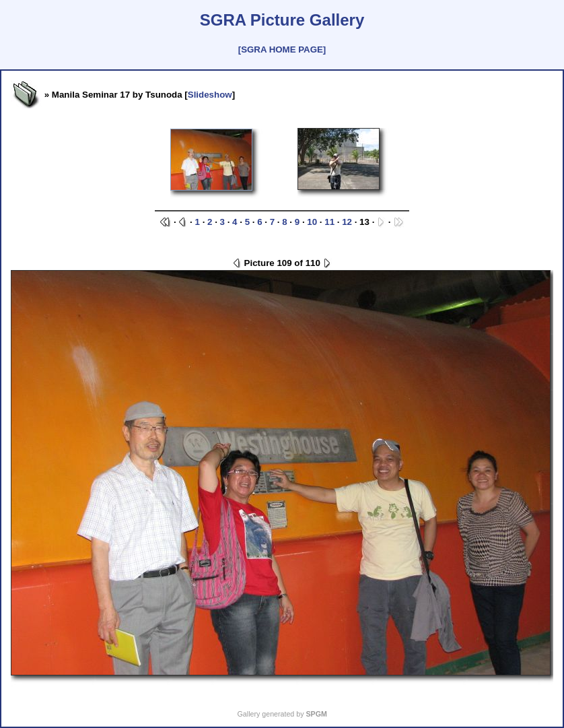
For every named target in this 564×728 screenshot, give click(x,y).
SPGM (316, 714)
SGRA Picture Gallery (282, 20)
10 (312, 222)
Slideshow (210, 95)
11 (329, 222)
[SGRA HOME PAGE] (282, 49)
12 (347, 222)
